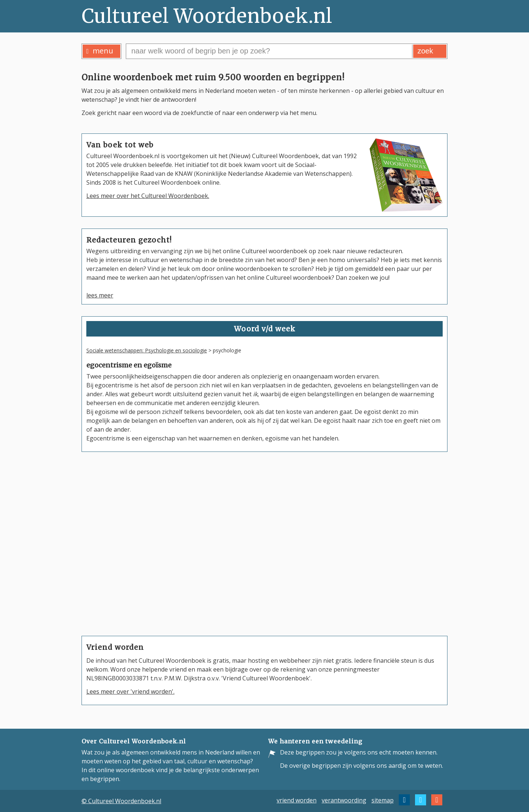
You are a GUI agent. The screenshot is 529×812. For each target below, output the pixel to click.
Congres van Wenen (126, 519)
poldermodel (116, 529)
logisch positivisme (124, 550)
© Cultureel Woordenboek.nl (121, 801)
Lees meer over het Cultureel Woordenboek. (148, 196)
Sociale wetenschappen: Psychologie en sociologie (147, 350)
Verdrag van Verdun (126, 591)
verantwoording (344, 800)
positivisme (114, 570)
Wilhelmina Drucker (310, 527)
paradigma (113, 539)
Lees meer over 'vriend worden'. (130, 691)
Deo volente (115, 581)
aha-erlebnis (116, 611)
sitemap (383, 800)
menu (100, 51)
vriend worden (297, 800)
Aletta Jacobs (300, 554)
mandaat (110, 601)
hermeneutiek (118, 560)
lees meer (100, 295)
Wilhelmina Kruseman (313, 541)
